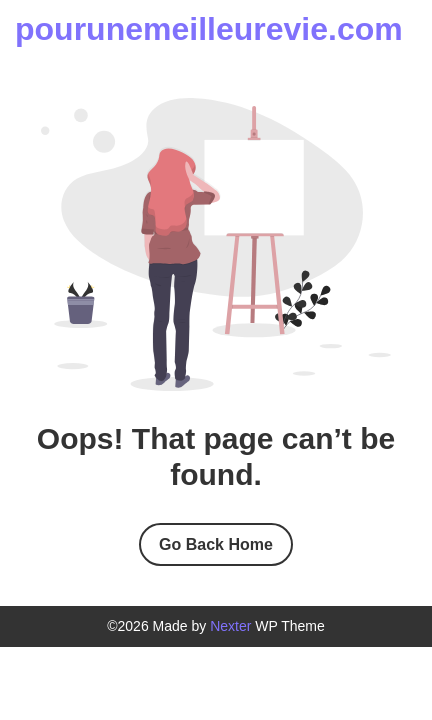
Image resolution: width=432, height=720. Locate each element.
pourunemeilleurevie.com (209, 29)
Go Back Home (216, 544)
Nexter (230, 626)
